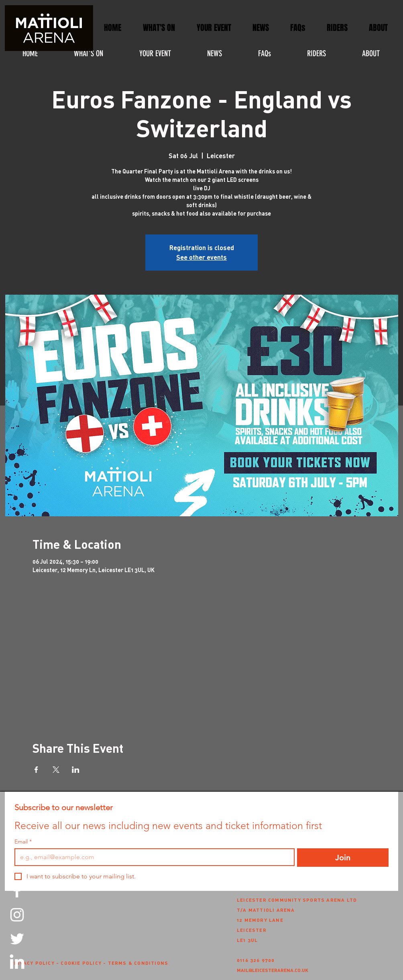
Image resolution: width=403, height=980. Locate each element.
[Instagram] (17, 915)
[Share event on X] (56, 770)
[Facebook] (17, 891)
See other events (201, 257)
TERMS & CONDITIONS (138, 963)
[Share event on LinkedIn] (76, 770)
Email (23, 842)
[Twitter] (17, 939)
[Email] (152, 857)
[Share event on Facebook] (36, 770)
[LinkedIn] (17, 963)
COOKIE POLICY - (84, 963)
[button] (214, 28)
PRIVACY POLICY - (36, 963)
